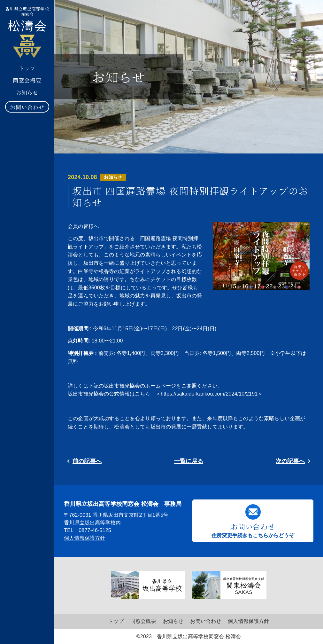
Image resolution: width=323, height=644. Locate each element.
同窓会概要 (27, 80)
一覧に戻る (189, 461)
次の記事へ (290, 461)
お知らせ (27, 92)
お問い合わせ (27, 107)
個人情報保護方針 (85, 538)
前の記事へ (87, 461)
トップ (27, 68)
